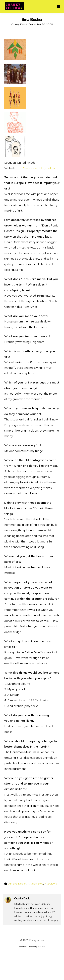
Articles (32, 884)
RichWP (41, 947)
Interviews (51, 884)
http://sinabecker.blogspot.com (37, 168)
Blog (41, 884)
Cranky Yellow (36, 940)
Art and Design (17, 884)
